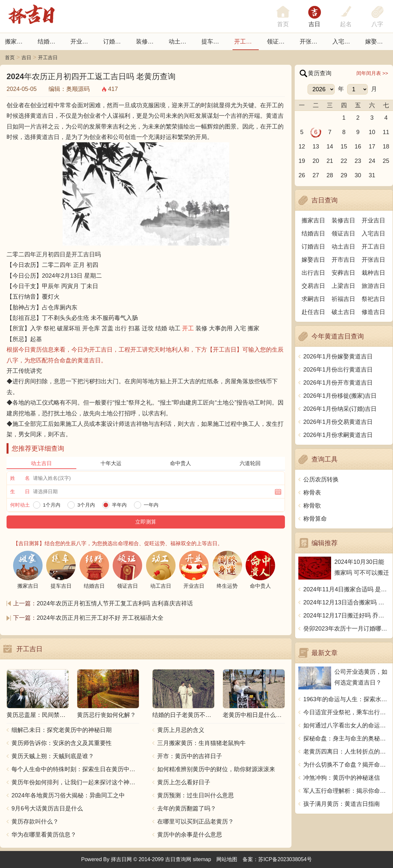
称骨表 (312, 493)
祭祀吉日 (373, 299)
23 (358, 161)
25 (386, 161)
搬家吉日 (17, 42)
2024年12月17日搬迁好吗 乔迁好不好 (346, 616)
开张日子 (311, 42)
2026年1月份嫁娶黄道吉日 (338, 356)
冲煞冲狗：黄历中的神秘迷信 (342, 778)
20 (316, 161)
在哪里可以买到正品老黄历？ (196, 822)
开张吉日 (373, 260)
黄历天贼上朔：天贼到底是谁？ (53, 756)
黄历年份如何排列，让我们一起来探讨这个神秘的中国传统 (75, 782)
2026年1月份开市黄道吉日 (338, 383)
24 (372, 161)
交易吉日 (313, 286)
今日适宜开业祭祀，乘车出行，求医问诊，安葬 (346, 712)
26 (302, 175)
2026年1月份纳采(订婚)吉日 (340, 409)
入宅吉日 (344, 42)
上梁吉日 (344, 286)
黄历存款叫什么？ (35, 822)
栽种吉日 (373, 273)
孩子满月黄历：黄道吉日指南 (342, 804)
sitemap (202, 859)
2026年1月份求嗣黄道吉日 (338, 435)
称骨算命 (315, 519)
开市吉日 (344, 260)
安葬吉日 (344, 273)
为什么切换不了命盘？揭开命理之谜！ (346, 765)
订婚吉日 (115, 42)
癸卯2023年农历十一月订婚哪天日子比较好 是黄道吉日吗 (346, 629)
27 (316, 175)
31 (372, 175)
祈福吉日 (344, 299)
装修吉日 (148, 42)
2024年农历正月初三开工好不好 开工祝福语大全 (100, 618)
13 (316, 147)
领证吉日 (279, 42)
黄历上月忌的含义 (181, 730)
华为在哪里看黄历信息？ (44, 835)
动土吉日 (180, 42)
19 (302, 161)
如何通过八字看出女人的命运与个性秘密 (346, 725)
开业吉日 (82, 42)
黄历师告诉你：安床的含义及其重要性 (62, 743)
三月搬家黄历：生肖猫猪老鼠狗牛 (201, 743)
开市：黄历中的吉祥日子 (190, 756)
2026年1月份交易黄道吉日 (338, 422)
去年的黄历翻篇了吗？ (187, 808)
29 (344, 175)
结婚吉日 (49, 42)
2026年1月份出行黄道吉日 (338, 370)
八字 (377, 24)
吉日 (314, 24)
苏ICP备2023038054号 (285, 859)
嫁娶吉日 (377, 42)
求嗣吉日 (313, 299)
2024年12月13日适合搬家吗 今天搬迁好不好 (346, 602)
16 (358, 147)
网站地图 (227, 859)
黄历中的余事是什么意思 (190, 835)
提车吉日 (213, 42)
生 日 (20, 491)
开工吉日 (246, 42)
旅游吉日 (373, 286)
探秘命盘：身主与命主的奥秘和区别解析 (346, 738)
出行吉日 (313, 273)
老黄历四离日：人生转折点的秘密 (346, 752)
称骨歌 (312, 506)
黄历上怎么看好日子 (184, 782)
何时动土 (20, 505)
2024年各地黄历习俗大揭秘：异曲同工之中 (68, 795)
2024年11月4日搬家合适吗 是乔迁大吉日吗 (346, 589)
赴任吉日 (313, 312)
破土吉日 (344, 312)
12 (302, 147)
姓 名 (20, 478)
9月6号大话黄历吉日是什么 (47, 808)
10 (372, 132)
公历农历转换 (321, 479)
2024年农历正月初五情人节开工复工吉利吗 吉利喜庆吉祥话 (115, 603)
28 (330, 175)
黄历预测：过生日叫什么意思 (196, 795)
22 (344, 161)
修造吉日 (373, 312)
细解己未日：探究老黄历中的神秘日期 (62, 730)
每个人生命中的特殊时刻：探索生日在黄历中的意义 (75, 769)
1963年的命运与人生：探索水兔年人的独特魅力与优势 (346, 699)
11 (386, 132)
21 (330, 161)
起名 (346, 24)
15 (344, 147)
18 (386, 147)
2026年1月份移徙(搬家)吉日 (340, 396)
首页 (10, 57)
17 (372, 147)
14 (330, 147)
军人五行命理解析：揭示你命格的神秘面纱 (346, 791)
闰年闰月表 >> (372, 73)
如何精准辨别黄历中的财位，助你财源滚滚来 (216, 769)
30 (358, 175)
